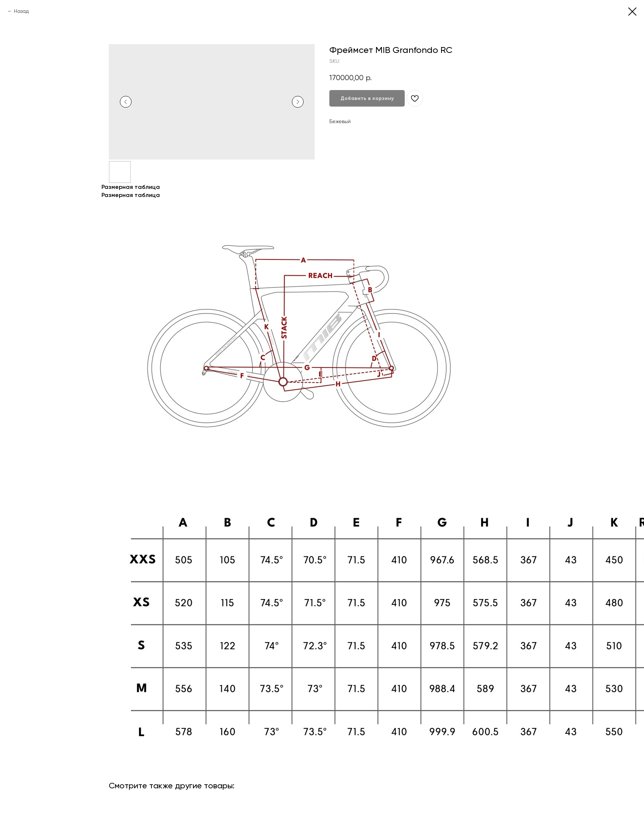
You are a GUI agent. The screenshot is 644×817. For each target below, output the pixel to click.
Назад (21, 11)
